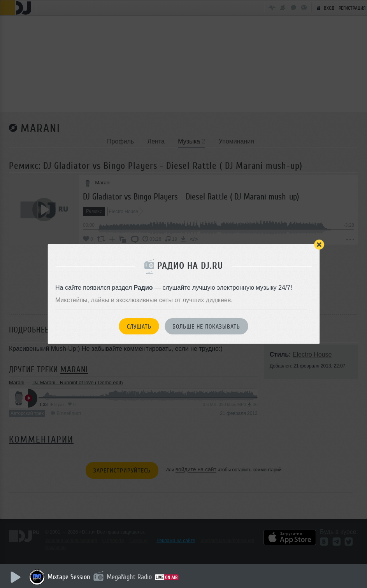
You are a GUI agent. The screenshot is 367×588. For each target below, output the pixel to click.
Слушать (139, 327)
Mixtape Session (69, 577)
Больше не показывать (206, 327)
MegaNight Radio (129, 577)
